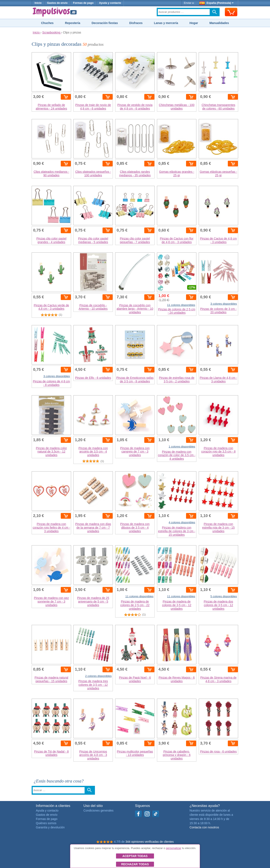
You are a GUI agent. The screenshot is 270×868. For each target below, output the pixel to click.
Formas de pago (83, 3)
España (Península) (217, 3)
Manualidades (219, 23)
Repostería (73, 23)
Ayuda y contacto (110, 3)
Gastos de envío (57, 3)
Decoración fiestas (105, 23)
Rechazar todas (135, 864)
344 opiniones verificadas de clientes (150, 842)
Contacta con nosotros (204, 827)
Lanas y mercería (166, 23)
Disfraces (136, 23)
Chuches (47, 23)
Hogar (194, 23)
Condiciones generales (99, 810)
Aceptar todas (135, 856)
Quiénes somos (46, 823)
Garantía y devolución (50, 827)
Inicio (38, 3)
